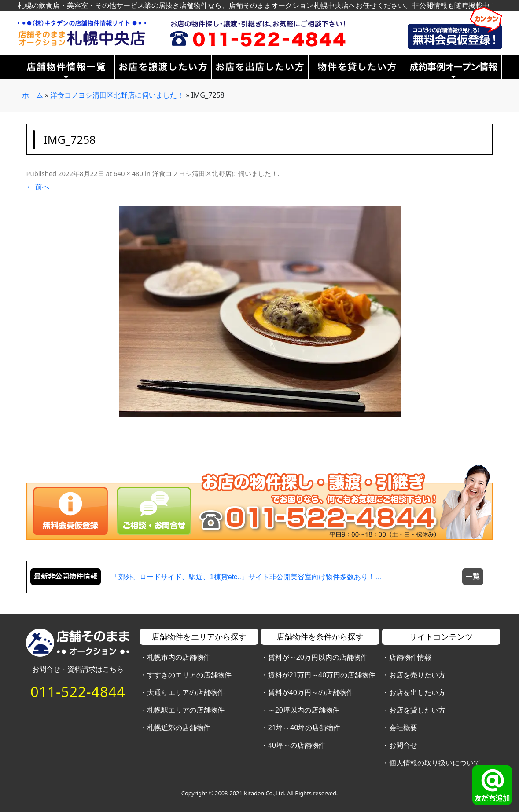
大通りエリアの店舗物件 (186, 692)
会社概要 (403, 728)
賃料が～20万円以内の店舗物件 (318, 657)
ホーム (33, 95)
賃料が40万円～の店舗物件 (311, 692)
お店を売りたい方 (417, 675)
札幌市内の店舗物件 (179, 657)
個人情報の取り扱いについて (435, 763)
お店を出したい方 (417, 692)
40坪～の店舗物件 (297, 745)
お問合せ (403, 745)
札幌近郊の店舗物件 (179, 728)
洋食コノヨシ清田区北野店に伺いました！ (117, 95)
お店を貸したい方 (417, 710)
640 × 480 (128, 173)
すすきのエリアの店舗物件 (189, 675)
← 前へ (38, 187)
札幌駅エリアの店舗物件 (186, 710)
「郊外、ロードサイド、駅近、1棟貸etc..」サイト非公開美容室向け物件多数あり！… (247, 577)
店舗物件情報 (410, 657)
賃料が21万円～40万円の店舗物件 (322, 675)
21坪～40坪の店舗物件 (304, 728)
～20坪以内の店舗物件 (304, 710)
